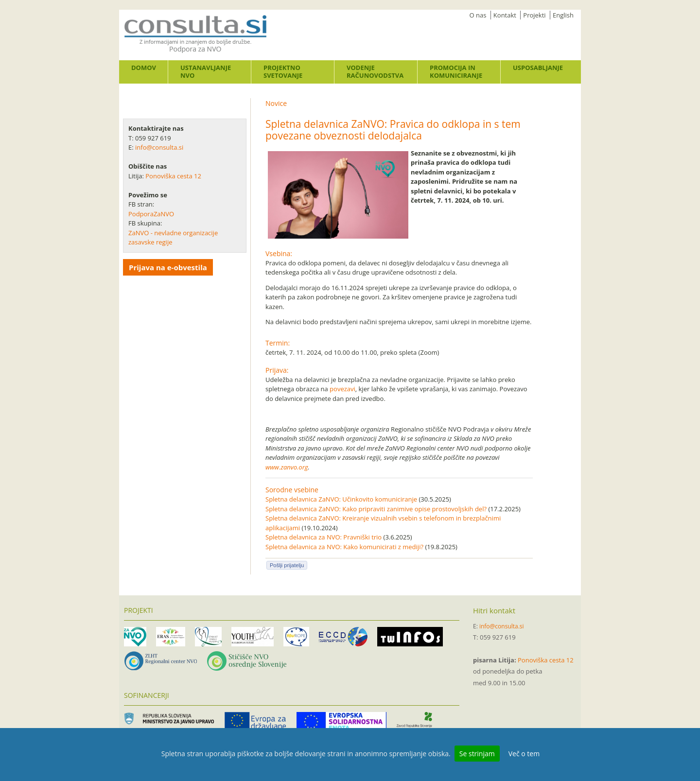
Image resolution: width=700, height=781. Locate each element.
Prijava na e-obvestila (168, 267)
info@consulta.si (159, 147)
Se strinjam (477, 754)
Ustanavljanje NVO (206, 71)
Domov (144, 68)
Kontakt (505, 15)
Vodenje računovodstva (375, 71)
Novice (276, 103)
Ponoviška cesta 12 (174, 176)
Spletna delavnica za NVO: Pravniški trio (324, 537)
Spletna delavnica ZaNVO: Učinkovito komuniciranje (341, 499)
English (563, 15)
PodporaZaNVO (151, 214)
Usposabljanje (538, 68)
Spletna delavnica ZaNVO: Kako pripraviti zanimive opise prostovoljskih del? (376, 509)
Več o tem (524, 754)
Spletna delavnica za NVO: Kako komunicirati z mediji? (344, 547)
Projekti (534, 15)
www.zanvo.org (287, 467)
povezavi (342, 389)
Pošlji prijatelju (287, 565)
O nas (478, 15)
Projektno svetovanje (283, 71)
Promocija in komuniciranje (456, 71)
